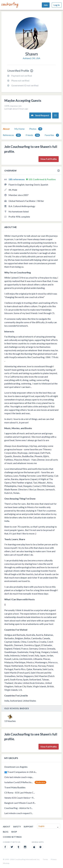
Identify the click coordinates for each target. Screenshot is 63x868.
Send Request (40, 115)
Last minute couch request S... (19, 813)
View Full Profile (49, 159)
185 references (17, 179)
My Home (19, 129)
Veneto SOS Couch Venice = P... (19, 798)
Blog (6, 832)
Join (46, 5)
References (12, 135)
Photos (36, 129)
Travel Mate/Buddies (15, 787)
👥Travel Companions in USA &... (21, 772)
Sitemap (6, 863)
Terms (45, 859)
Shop (14, 832)
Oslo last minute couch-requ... (19, 777)
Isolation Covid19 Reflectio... (19, 782)
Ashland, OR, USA (31, 58)
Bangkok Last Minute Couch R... (20, 803)
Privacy (54, 859)
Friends (33, 135)
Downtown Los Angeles (16, 767)
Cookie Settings (12, 837)
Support (28, 827)
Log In (57, 5)
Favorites (52, 135)
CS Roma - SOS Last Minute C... (20, 793)
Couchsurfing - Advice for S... (18, 808)
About (6, 129)
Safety (17, 827)
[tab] (6, 129)
